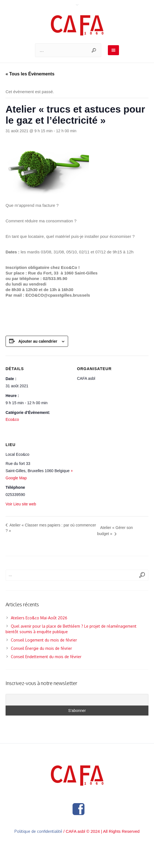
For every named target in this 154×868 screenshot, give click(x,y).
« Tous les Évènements (30, 74)
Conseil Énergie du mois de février (41, 648)
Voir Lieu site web (21, 504)
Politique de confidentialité (38, 831)
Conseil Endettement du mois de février (46, 657)
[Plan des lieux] (113, 473)
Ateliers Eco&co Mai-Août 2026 (39, 618)
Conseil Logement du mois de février (44, 640)
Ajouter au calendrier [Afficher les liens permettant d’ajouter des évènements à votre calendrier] (38, 341)
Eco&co (12, 419)
